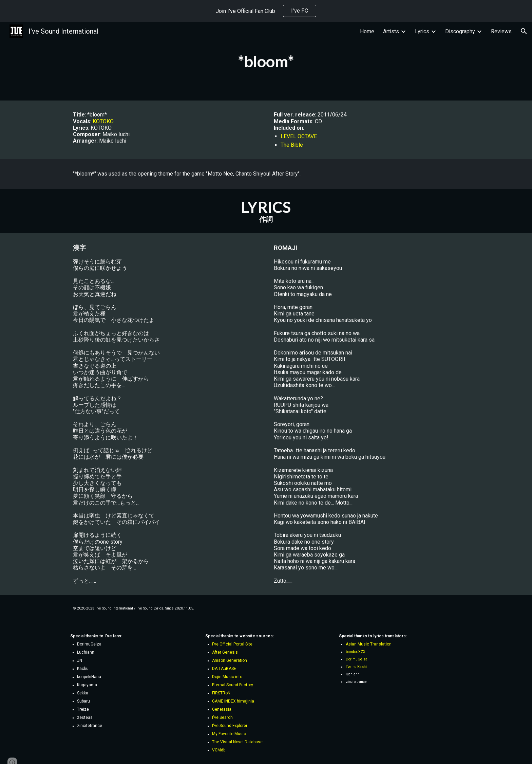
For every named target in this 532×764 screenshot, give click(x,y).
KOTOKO (103, 121)
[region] (266, 11)
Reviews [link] (501, 31)
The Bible (292, 145)
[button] (524, 31)
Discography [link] (460, 31)
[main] (266, 61)
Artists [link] (391, 31)
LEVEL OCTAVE (299, 136)
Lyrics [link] (422, 31)
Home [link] (367, 31)
